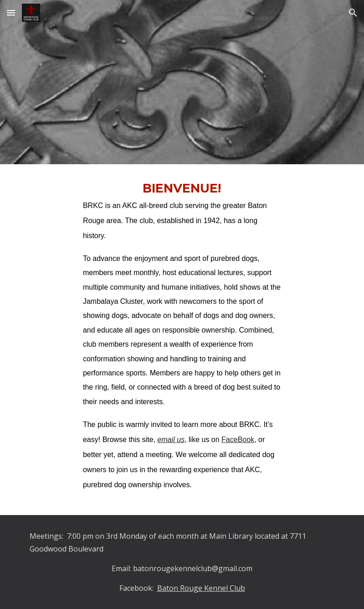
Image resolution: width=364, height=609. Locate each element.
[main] (182, 340)
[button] (11, 13)
